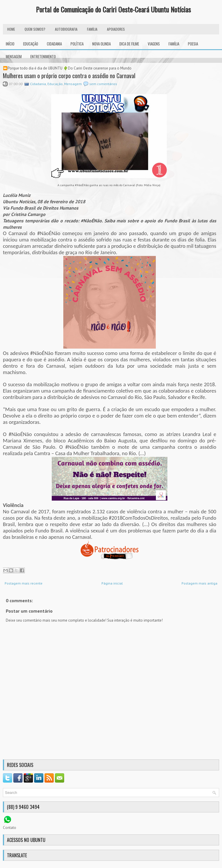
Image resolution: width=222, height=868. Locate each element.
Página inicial (112, 583)
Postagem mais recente (24, 583)
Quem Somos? (35, 29)
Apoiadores (116, 29)
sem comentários (103, 84)
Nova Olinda (101, 44)
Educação (31, 44)
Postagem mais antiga (199, 583)
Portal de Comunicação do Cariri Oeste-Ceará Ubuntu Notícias (113, 9)
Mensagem (14, 56)
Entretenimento (43, 56)
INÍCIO (10, 44)
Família (174, 44)
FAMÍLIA (92, 29)
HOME (11, 29)
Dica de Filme (129, 44)
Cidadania (54, 44)
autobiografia (66, 29)
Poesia (193, 44)
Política (77, 44)
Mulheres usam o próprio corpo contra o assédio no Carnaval (69, 76)
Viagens (154, 44)
